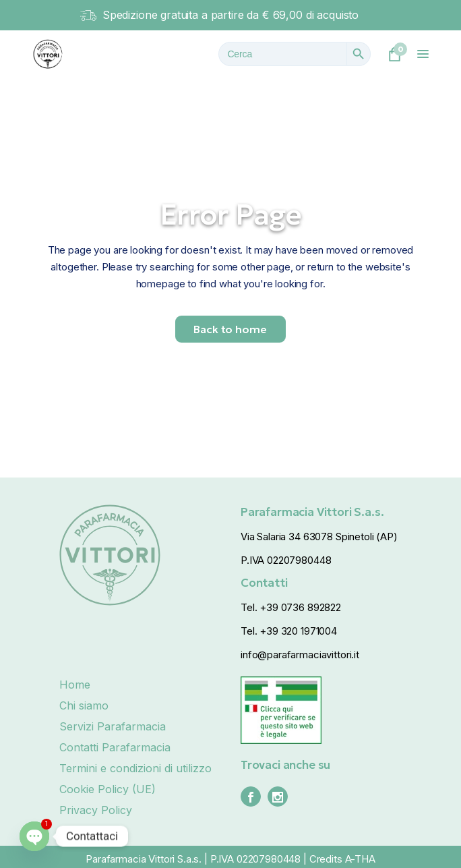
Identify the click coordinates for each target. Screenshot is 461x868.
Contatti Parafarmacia (115, 747)
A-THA (360, 859)
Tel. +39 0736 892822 (291, 607)
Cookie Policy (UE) (107, 789)
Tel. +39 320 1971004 (289, 631)
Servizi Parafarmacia (113, 726)
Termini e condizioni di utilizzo (135, 768)
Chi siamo (84, 705)
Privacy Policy (96, 810)
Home (75, 685)
